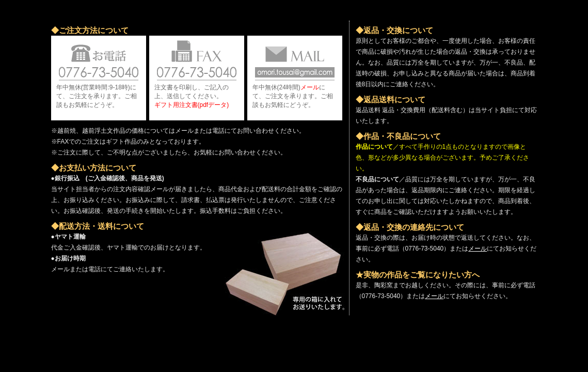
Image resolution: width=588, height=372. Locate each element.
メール (310, 87)
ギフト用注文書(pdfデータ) (192, 105)
